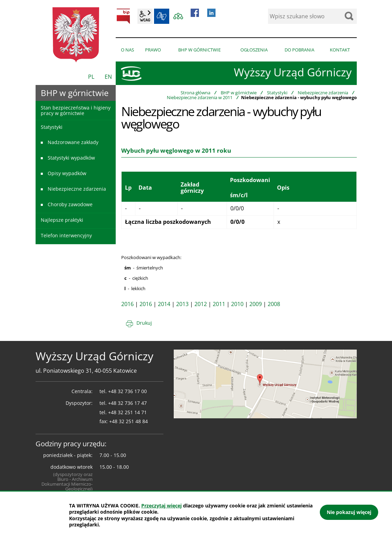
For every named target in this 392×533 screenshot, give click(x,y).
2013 (182, 304)
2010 (237, 304)
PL (91, 77)
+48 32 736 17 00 (127, 391)
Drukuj (144, 323)
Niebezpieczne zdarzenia (323, 93)
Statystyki (277, 93)
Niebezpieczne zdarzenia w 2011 (200, 97)
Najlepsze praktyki (62, 220)
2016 (127, 304)
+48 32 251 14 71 (127, 412)
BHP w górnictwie (239, 93)
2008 (274, 304)
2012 (201, 304)
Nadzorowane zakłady (73, 142)
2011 (219, 304)
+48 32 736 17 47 (127, 403)
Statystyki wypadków (71, 158)
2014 (164, 304)
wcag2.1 (145, 16)
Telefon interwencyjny (66, 235)
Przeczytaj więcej (161, 506)
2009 (256, 304)
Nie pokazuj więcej (349, 512)
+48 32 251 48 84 (128, 421)
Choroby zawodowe (70, 204)
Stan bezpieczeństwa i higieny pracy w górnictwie (76, 110)
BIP (123, 16)
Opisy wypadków (67, 173)
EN (108, 77)
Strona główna (195, 93)
